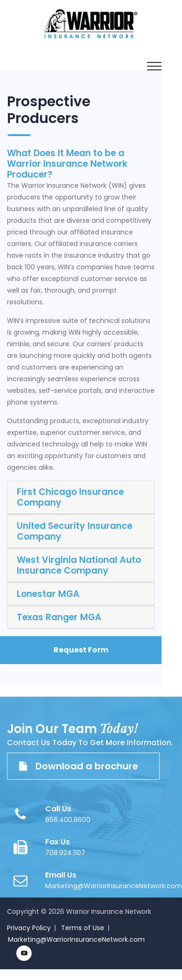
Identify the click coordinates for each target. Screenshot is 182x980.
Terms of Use (83, 928)
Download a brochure (83, 766)
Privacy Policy (29, 928)
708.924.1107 (65, 853)
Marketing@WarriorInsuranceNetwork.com (114, 886)
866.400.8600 (68, 820)
